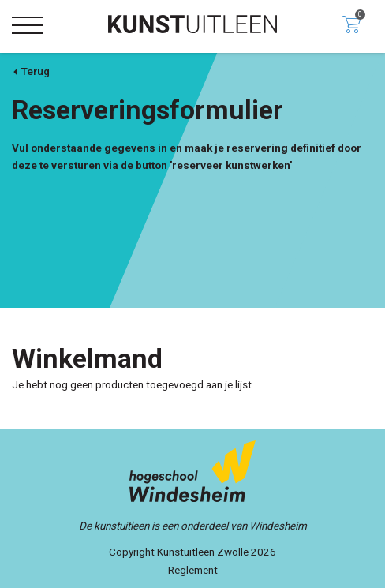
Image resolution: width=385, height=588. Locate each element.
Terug (31, 71)
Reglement (193, 570)
